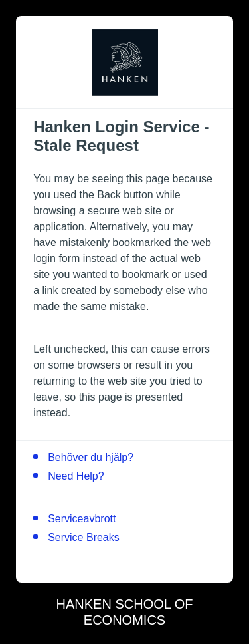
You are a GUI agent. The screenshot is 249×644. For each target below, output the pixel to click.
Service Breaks (84, 537)
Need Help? (76, 476)
